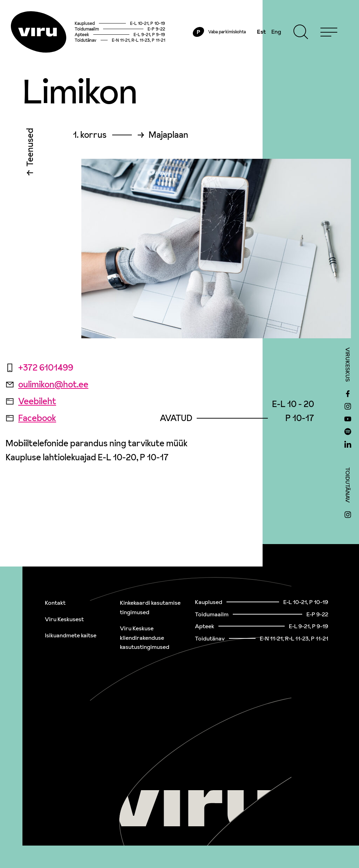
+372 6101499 (39, 369)
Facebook (31, 419)
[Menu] (328, 32)
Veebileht (31, 402)
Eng (276, 32)
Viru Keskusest (64, 619)
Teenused (30, 150)
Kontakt (55, 603)
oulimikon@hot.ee (47, 385)
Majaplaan (168, 136)
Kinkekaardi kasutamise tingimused (150, 607)
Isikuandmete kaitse (71, 635)
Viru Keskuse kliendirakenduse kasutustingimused (145, 638)
